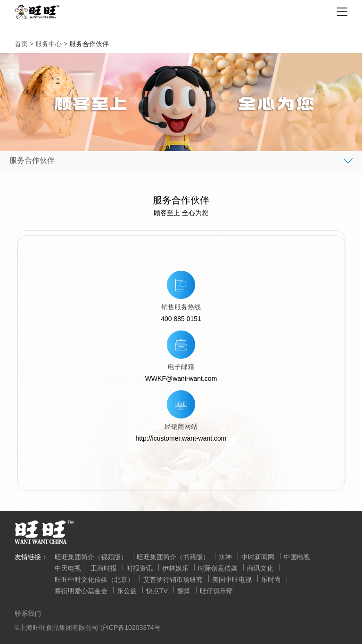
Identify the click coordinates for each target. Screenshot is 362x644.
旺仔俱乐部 (216, 591)
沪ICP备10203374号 (131, 628)
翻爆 (184, 591)
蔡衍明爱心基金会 (81, 591)
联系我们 (28, 613)
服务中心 (49, 44)
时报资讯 (140, 568)
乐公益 (127, 591)
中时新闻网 (258, 557)
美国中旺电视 (232, 580)
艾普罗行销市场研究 (173, 580)
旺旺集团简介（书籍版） (173, 557)
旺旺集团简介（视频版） (91, 557)
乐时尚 (271, 580)
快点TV (157, 591)
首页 (21, 44)
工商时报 (104, 568)
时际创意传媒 (218, 568)
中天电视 (68, 568)
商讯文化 (260, 568)
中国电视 (297, 557)
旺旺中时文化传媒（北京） (94, 580)
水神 (225, 557)
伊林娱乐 (175, 568)
